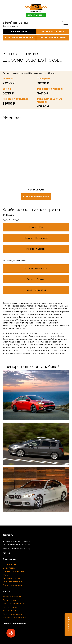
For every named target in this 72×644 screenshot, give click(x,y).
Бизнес (7, 89)
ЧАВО (5, 575)
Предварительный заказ (14, 618)
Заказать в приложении (53, 38)
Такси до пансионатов (14, 604)
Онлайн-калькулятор (13, 578)
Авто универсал (10, 607)
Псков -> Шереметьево (36, 197)
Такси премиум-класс (13, 585)
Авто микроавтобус (12, 614)
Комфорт (8, 79)
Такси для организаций (14, 582)
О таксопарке (10, 565)
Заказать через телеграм (19, 38)
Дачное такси (10, 600)
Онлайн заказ (19, 32)
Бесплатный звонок (36, 15)
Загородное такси (12, 597)
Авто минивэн (9, 611)
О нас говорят (10, 568)
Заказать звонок (10, 26)
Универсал (44, 79)
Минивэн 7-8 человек (15, 99)
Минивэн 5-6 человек (50, 89)
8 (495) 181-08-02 (15, 23)
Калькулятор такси (53, 32)
